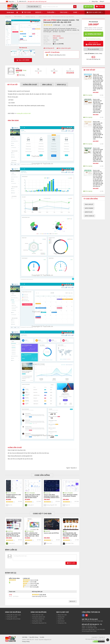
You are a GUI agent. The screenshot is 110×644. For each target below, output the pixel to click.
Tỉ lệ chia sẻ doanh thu (38, 619)
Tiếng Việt (10, 2)
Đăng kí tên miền (62, 615)
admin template (89, 208)
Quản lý (61, 38)
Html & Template (11, 493)
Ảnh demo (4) (23, 48)
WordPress (10, 531)
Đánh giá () (61, 85)
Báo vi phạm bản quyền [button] (64, 48)
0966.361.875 (21, 1)
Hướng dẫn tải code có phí (14, 615)
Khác (65, 531)
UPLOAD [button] (100, 6)
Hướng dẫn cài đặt (30, 85)
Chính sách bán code (38, 615)
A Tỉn (10, 595)
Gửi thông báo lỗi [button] (49, 48)
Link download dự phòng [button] (93, 39)
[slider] (48, 25)
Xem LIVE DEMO (24, 60)
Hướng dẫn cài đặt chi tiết (24, 113)
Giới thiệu (25, 637)
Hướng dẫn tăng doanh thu (39, 623)
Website (38, 12)
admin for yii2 (88, 212)
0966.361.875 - (31, 640)
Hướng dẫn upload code (38, 617)
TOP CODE (26, 12)
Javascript (48, 493)
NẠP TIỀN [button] (89, 7)
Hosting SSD (61, 617)
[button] (93, 43)
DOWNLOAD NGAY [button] (93, 34)
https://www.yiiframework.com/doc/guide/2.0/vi (20, 456)
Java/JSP (47, 531)
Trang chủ (8, 17)
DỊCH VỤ (94, 12)
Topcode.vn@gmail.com (45, 640)
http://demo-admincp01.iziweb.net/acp (35, 106)
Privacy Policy (26, 642)
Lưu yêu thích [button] (93, 49)
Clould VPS (61, 619)
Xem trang (22, 75)
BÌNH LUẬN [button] (71, 563)
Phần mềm (51, 12)
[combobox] (34, 6)
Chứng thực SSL (62, 623)
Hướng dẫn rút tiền (37, 621)
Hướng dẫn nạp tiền (12, 617)
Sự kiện (42, 637)
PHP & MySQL (57, 36)
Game (75, 12)
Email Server (61, 621)
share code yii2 (89, 204)
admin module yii (89, 216)
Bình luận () (47, 85)
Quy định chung (34, 637)
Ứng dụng (64, 12)
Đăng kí (102, 1)
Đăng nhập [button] (95, 1)
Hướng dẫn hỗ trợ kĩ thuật (13, 619)
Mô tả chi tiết (12, 85)
